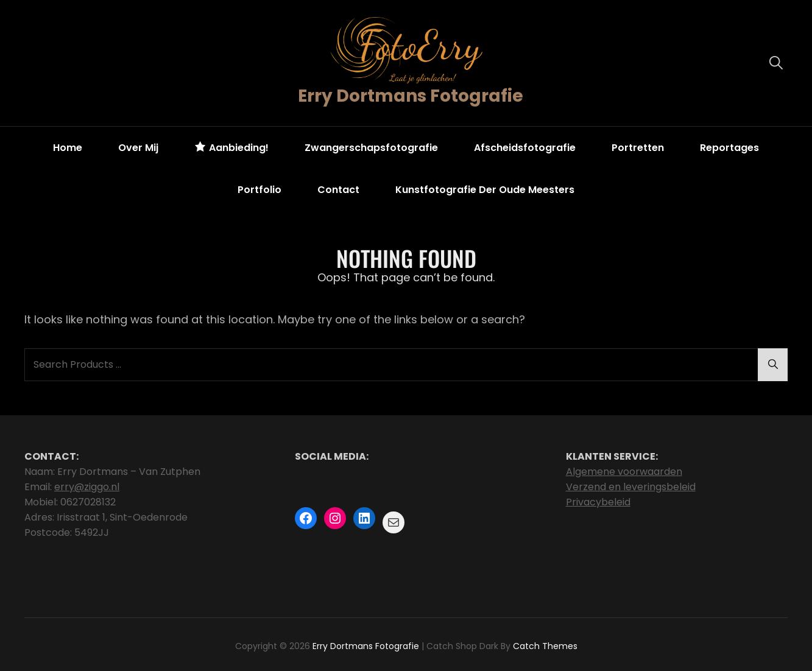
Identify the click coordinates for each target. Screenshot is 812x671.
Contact (338, 190)
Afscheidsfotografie (525, 148)
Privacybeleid (598, 502)
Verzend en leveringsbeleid (631, 487)
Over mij (138, 148)
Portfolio (259, 190)
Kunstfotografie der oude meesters (485, 190)
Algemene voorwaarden (624, 472)
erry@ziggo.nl (87, 487)
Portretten (638, 148)
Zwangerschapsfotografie (371, 148)
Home (68, 148)
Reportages (729, 148)
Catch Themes (545, 646)
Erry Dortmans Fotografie (411, 96)
